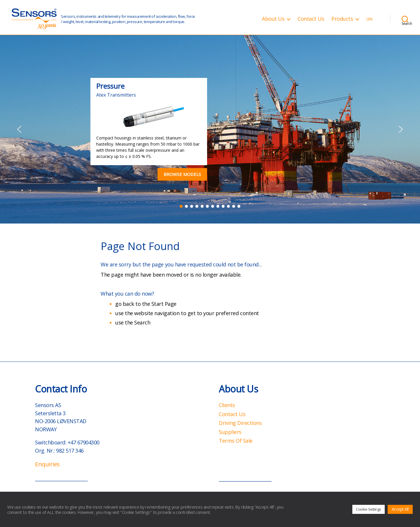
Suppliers (230, 432)
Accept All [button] (400, 509)
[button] (19, 129)
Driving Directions (240, 423)
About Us (273, 19)
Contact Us (311, 19)
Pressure (110, 86)
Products (342, 19)
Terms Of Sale (236, 441)
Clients (227, 405)
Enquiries (47, 464)
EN (370, 19)
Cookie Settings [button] (369, 509)
